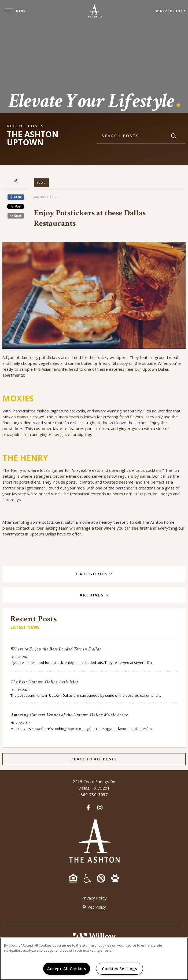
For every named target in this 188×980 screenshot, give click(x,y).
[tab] (94, 574)
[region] (94, 959)
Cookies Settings (119, 969)
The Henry (12, 470)
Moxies (9, 417)
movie (84, 522)
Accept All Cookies (67, 969)
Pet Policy (94, 907)
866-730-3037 (170, 11)
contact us (25, 528)
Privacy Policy (94, 898)
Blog (41, 183)
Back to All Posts (94, 759)
